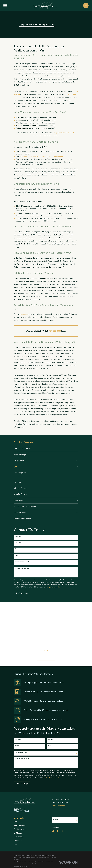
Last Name (18, 543)
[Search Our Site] (76, 820)
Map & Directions (58, 806)
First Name (18, 536)
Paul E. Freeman (20, 826)
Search (56, 820)
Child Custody (19, 833)
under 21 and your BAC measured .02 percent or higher (43, 157)
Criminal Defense (20, 829)
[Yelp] (62, 831)
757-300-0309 (21, 812)
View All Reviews (46, 658)
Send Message (22, 593)
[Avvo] (53, 831)
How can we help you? (22, 568)
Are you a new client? (22, 562)
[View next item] (48, 651)
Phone (17, 549)
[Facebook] (58, 831)
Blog (16, 844)
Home (16, 822)
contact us (25, 314)
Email (16, 556)
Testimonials (19, 837)
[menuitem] (46, 449)
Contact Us (18, 841)
